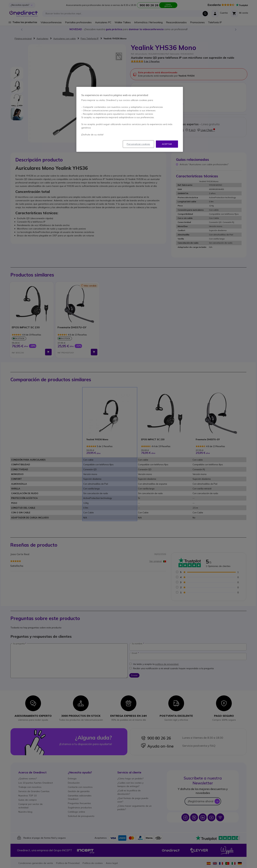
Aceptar (167, 144)
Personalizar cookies (138, 144)
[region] (130, 119)
